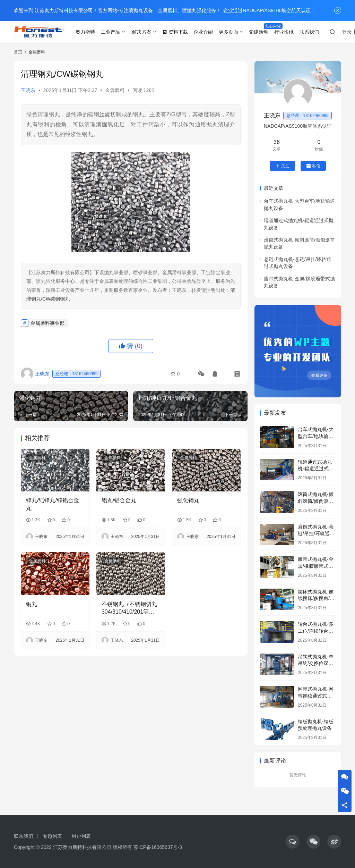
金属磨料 (115, 90)
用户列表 (81, 836)
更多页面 (228, 32)
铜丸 (32, 604)
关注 (282, 166)
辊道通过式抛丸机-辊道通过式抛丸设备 (316, 469)
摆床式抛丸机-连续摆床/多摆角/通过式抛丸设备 (316, 599)
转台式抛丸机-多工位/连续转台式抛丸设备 (316, 631)
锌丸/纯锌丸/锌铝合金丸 (53, 504)
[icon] (293, 842)
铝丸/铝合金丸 (119, 500)
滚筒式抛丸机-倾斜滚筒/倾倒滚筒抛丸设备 (316, 501)
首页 (18, 52)
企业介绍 (203, 32)
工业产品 (111, 32)
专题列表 (52, 836)
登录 (347, 32)
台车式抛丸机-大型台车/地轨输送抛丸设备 (316, 436)
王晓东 (28, 90)
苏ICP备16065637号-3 (158, 847)
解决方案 (142, 32)
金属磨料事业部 (47, 323)
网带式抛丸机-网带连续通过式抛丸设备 (316, 696)
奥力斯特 (85, 32)
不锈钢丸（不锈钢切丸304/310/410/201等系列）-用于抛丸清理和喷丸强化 (130, 609)
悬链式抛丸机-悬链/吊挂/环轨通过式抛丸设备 (316, 534)
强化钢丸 (188, 500)
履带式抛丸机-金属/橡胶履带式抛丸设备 (316, 566)
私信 (313, 166)
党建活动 (259, 32)
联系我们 (309, 32)
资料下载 (175, 32)
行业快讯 (284, 32)
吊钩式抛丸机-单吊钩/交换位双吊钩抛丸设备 (316, 663)
